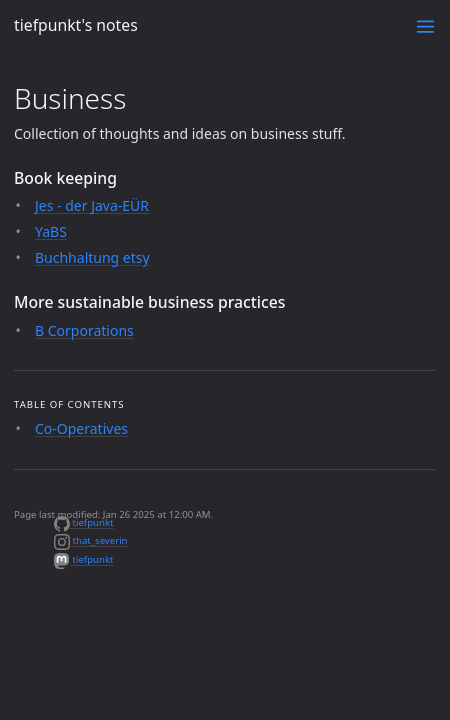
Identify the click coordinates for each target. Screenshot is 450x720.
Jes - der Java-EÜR (92, 205)
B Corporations (84, 330)
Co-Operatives (81, 428)
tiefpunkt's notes (76, 25)
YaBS (51, 231)
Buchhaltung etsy (92, 257)
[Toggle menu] (425, 26)
